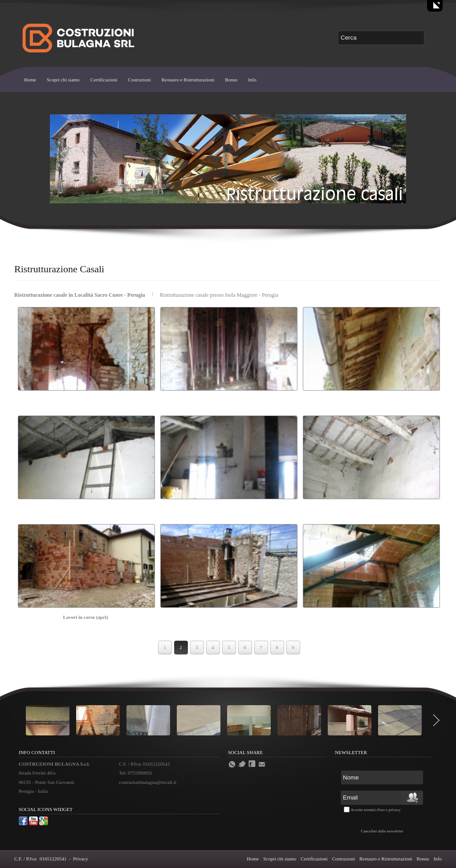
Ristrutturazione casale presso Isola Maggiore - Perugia (219, 295)
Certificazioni (104, 80)
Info (252, 80)
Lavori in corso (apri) (85, 617)
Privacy (81, 859)
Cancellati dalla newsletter (382, 831)
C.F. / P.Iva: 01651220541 (40, 859)
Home (30, 80)
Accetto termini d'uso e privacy (376, 810)
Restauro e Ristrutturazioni (188, 80)
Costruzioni (139, 80)
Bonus (231, 80)
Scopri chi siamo (63, 80)
